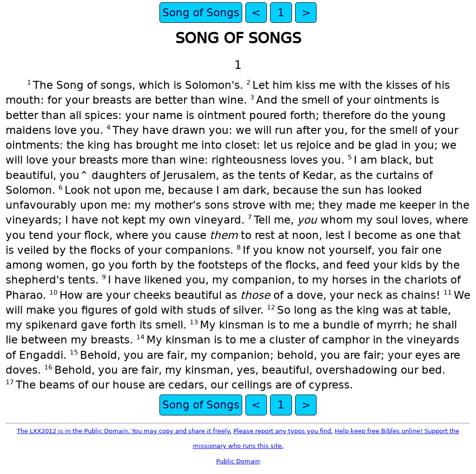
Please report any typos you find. (283, 431)
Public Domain (238, 461)
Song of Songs (201, 13)
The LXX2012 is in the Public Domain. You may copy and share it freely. (124, 431)
